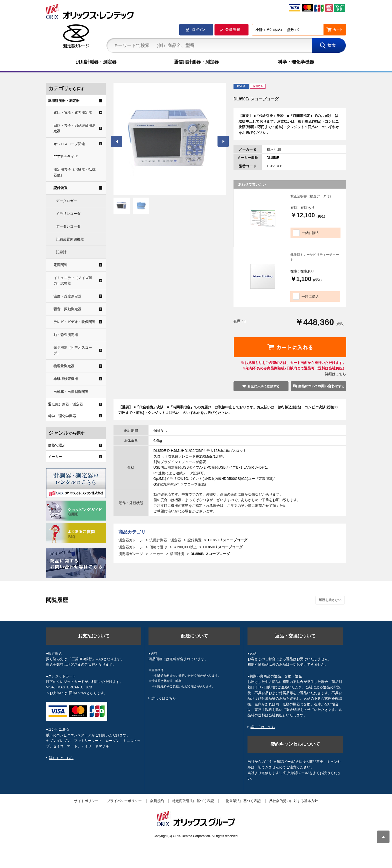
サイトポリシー (86, 801)
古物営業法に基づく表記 (241, 801)
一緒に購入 (310, 233)
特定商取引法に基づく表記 (193, 801)
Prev (117, 141)
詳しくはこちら (61, 758)
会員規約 (157, 801)
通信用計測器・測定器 (196, 62)
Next (223, 141)
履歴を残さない (330, 600)
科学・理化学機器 (296, 62)
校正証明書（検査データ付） (312, 196)
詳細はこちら (335, 374)
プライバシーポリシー (124, 801)
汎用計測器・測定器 (96, 62)
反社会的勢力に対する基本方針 (293, 801)
